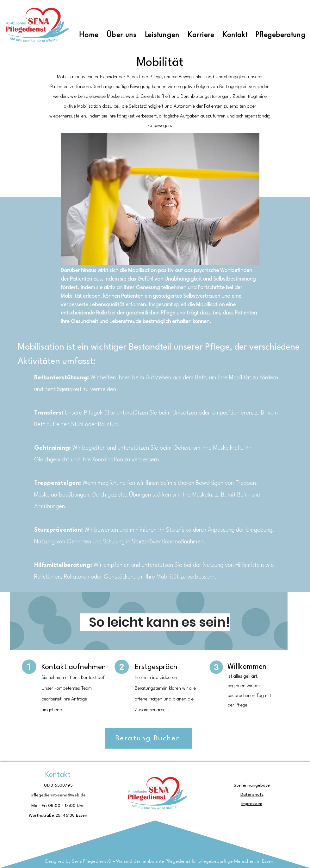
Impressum (252, 804)
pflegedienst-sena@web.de (58, 795)
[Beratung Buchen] (149, 738)
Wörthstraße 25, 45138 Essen (58, 815)
